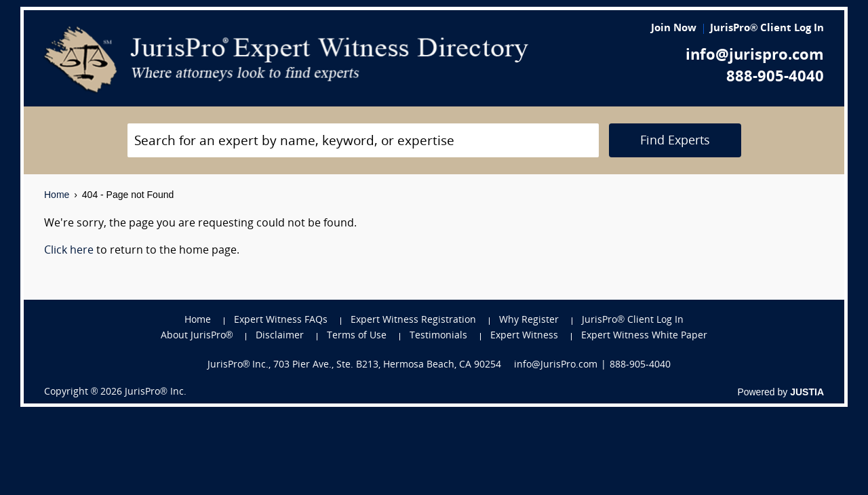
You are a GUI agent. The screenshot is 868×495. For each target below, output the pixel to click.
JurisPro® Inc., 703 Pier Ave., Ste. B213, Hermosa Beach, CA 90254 (355, 365)
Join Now (674, 29)
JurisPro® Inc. (155, 392)
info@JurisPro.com (556, 365)
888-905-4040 (775, 78)
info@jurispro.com (755, 56)
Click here (69, 251)
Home (57, 195)
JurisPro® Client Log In (767, 29)
